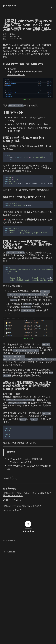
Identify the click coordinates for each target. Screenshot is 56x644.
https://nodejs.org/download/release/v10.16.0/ (26, 396)
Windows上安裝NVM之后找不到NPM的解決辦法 (29, 467)
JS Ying (12, 34)
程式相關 (17, 37)
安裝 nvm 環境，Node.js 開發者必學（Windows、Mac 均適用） (25, 460)
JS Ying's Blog (10, 6)
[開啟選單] (52, 3)
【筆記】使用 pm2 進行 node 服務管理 (22, 505)
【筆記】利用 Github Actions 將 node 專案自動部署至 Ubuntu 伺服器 (27, 494)
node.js (7, 477)
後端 (11, 37)
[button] (51, 154)
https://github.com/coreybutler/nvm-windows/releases (25, 73)
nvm (14, 477)
